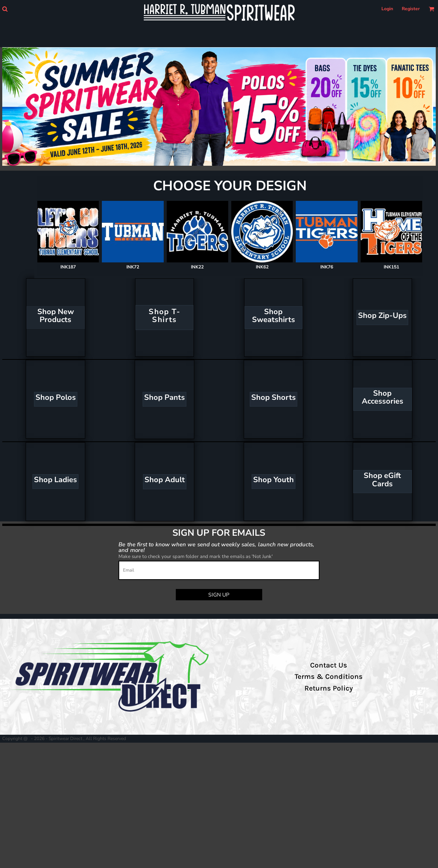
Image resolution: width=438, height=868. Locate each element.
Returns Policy (329, 688)
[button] (5, 9)
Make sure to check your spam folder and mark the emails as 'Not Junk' (196, 557)
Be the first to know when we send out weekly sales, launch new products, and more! (216, 547)
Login (387, 9)
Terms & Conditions (329, 677)
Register (411, 9)
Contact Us (329, 665)
